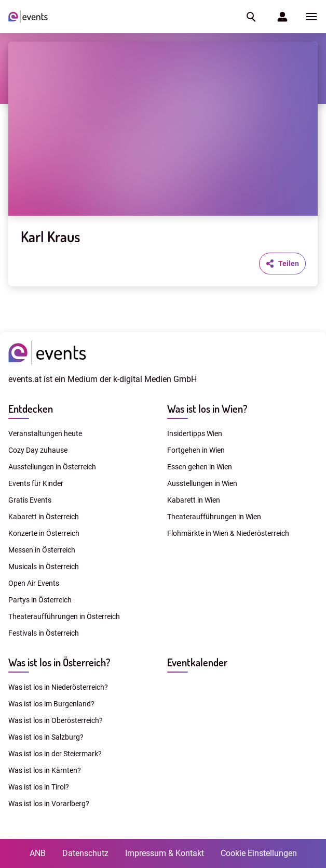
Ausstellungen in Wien (202, 483)
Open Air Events (34, 583)
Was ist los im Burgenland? (51, 704)
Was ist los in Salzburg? (46, 737)
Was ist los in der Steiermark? (55, 754)
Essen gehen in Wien (200, 467)
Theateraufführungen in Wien (214, 517)
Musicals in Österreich (44, 567)
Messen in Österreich (42, 550)
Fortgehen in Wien (196, 450)
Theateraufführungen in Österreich (64, 616)
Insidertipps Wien (195, 433)
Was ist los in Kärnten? (45, 770)
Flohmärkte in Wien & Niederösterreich (228, 533)
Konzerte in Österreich (44, 533)
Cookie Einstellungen (259, 853)
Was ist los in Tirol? (39, 787)
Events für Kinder (36, 483)
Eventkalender (197, 662)
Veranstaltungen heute (45, 433)
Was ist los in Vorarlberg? (49, 804)
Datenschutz (85, 853)
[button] (250, 17)
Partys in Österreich (40, 600)
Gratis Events (30, 500)
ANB (38, 853)
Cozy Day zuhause (38, 450)
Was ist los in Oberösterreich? (56, 720)
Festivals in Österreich (44, 633)
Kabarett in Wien (194, 500)
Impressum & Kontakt (165, 853)
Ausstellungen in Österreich (52, 467)
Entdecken (31, 409)
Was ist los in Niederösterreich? (58, 687)
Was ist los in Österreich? (59, 662)
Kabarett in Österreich (44, 517)
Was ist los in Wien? (207, 409)
